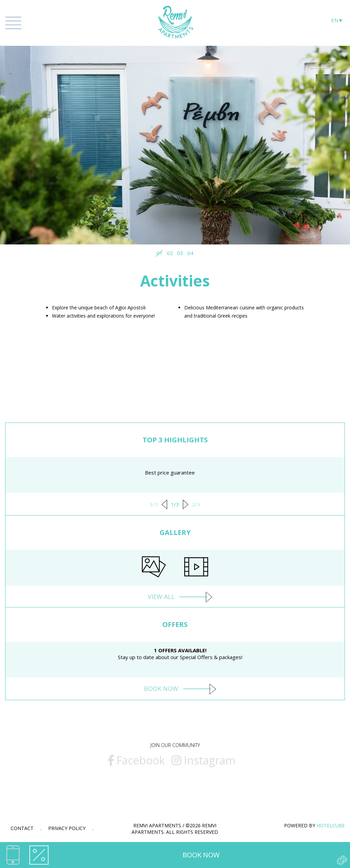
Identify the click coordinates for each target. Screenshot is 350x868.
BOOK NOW (201, 855)
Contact (22, 828)
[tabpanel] (175, 138)
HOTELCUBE (331, 825)
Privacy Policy (67, 828)
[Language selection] (337, 22)
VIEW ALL (175, 597)
